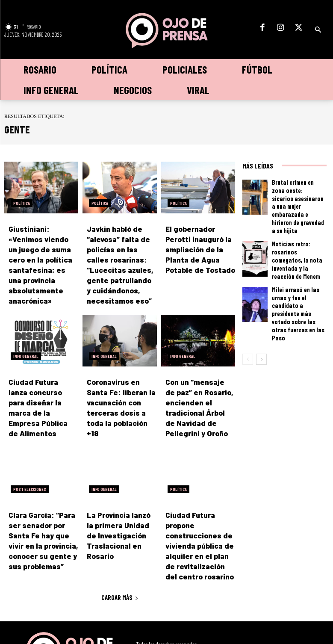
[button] (318, 30)
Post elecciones (30, 468)
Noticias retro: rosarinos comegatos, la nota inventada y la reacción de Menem (297, 236)
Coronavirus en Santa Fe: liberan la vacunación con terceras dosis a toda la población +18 (121, 394)
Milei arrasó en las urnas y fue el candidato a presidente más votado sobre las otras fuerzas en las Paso (298, 277)
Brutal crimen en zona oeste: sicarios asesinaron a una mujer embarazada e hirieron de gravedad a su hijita (298, 195)
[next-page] (261, 312)
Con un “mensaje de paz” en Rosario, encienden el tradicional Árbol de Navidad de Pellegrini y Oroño (200, 394)
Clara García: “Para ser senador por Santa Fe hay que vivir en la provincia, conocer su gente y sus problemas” (43, 512)
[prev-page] (248, 312)
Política (22, 203)
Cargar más (120, 561)
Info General (26, 349)
